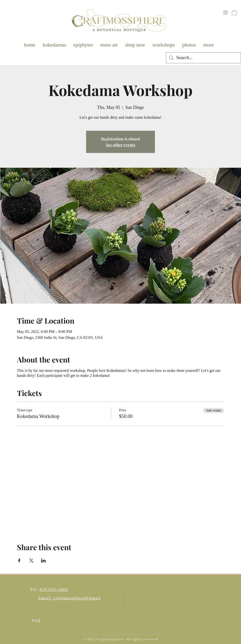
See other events (120, 145)
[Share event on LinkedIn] (43, 561)
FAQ (36, 620)
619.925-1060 (54, 589)
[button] (234, 12)
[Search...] (203, 58)
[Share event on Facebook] (19, 561)
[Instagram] (226, 13)
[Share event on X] (31, 561)
